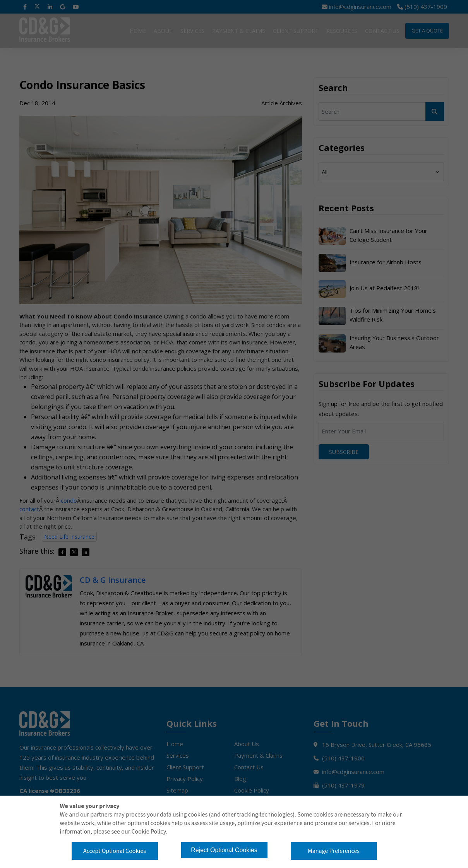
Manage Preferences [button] (334, 851)
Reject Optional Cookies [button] (224, 850)
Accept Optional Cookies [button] (115, 851)
